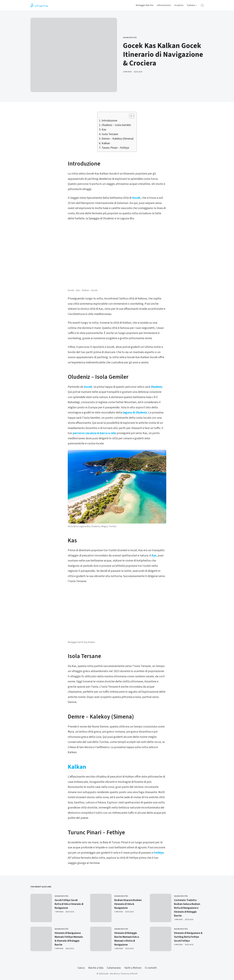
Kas (104, 130)
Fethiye (159, 853)
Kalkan (106, 143)
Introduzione (109, 121)
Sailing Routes (130, 38)
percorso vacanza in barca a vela (94, 433)
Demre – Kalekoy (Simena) (118, 139)
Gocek (136, 198)
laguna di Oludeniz (135, 413)
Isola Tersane (110, 134)
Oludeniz (157, 387)
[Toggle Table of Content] (130, 116)
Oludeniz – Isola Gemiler (116, 125)
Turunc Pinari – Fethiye (115, 148)
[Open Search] (202, 5)
